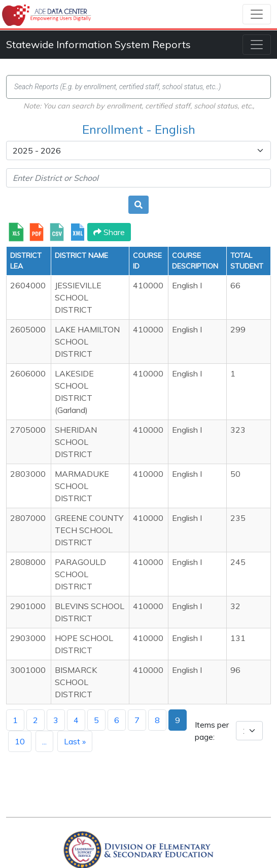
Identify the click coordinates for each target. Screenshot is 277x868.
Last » (75, 741)
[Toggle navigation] (257, 14)
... (44, 741)
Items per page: (212, 731)
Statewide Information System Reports (98, 44)
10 (20, 741)
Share (109, 232)
